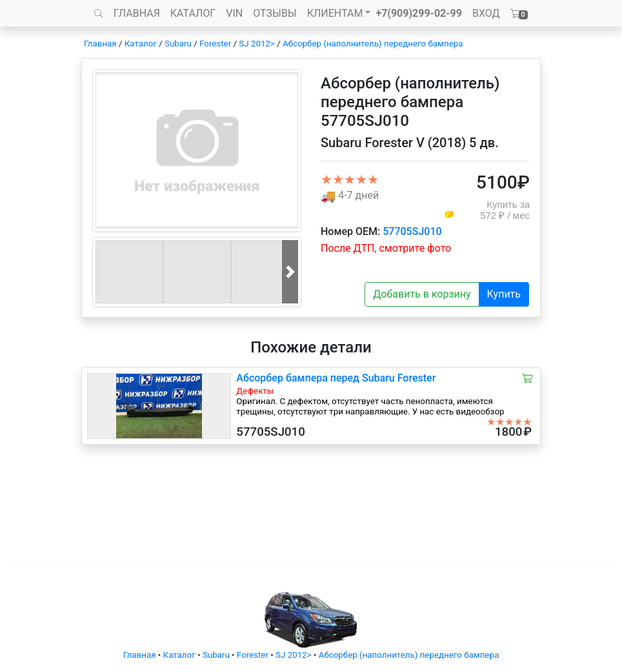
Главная (100, 44)
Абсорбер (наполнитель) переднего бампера (373, 44)
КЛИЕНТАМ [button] (335, 13)
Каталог (141, 44)
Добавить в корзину (422, 294)
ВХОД (486, 13)
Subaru (178, 44)
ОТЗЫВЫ (275, 13)
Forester (215, 44)
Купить (504, 294)
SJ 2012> (257, 44)
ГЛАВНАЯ (137, 13)
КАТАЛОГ (193, 13)
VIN (234, 13)
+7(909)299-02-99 (419, 13)
